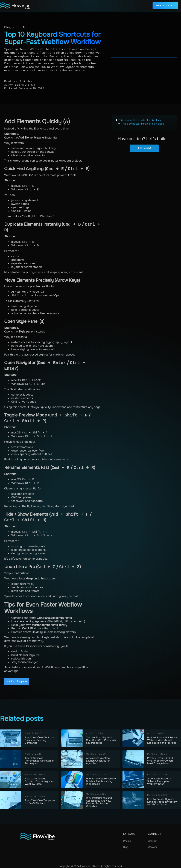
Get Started (165, 6)
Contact (153, 839)
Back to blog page (17, 679)
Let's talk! (144, 148)
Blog (126, 845)
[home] (15, 6)
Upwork (152, 845)
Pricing (127, 839)
